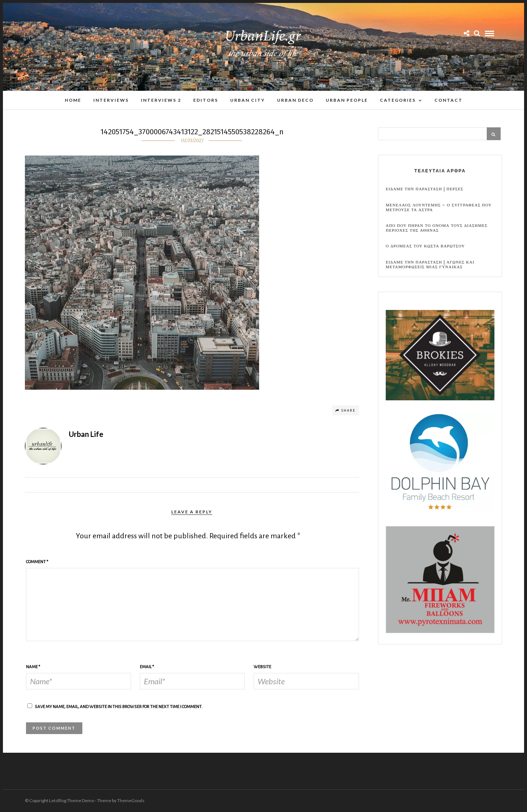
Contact (448, 100)
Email (147, 667)
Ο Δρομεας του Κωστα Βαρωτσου (425, 246)
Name (33, 667)
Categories (398, 100)
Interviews (111, 100)
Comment (37, 562)
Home (73, 100)
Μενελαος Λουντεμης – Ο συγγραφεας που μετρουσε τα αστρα (439, 207)
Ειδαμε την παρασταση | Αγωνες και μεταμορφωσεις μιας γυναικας (430, 265)
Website (262, 667)
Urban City (248, 100)
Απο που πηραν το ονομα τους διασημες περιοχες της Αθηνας (437, 228)
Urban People (347, 100)
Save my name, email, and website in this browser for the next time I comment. (119, 707)
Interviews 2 (161, 100)
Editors (206, 100)
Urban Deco (295, 100)
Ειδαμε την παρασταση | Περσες (425, 189)
